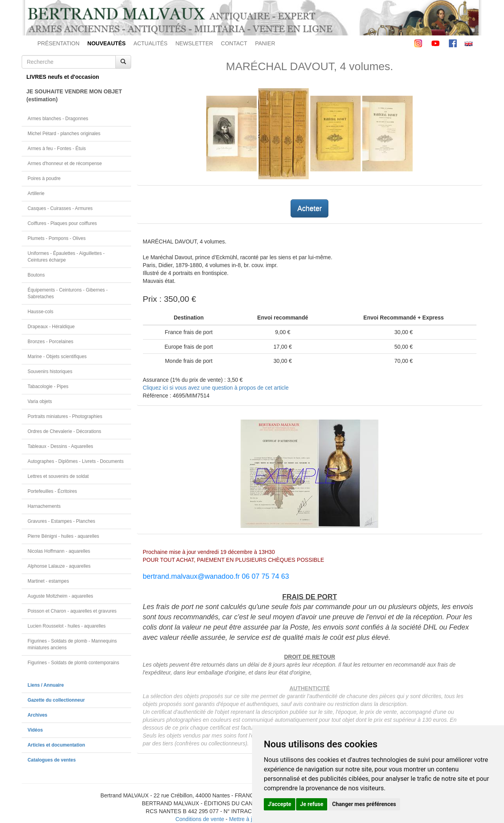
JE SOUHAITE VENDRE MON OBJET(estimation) (74, 95)
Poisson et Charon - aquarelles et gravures (72, 611)
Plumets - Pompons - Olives (57, 238)
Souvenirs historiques (50, 372)
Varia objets (40, 401)
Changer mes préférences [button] (364, 804)
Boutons (36, 275)
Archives (37, 715)
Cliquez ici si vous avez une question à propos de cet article (216, 388)
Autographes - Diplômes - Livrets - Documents (76, 461)
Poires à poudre (44, 178)
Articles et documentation (56, 745)
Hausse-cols (40, 312)
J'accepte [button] (280, 804)
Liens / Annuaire (46, 685)
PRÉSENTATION (58, 43)
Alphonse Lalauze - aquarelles (59, 566)
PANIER (265, 43)
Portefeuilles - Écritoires (52, 491)
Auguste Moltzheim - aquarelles (60, 596)
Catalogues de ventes (52, 760)
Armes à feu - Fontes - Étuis (57, 149)
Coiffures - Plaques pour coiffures (62, 223)
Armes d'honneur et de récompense (65, 163)
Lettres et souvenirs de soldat (58, 476)
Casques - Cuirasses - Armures (60, 208)
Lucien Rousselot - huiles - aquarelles (67, 626)
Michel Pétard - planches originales (64, 134)
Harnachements (44, 506)
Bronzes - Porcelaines (50, 342)
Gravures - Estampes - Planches (61, 521)
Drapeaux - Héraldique (51, 327)
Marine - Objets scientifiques (57, 357)
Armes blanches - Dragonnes (58, 119)
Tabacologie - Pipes (48, 386)
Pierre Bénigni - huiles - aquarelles (63, 536)
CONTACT (234, 43)
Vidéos (35, 730)
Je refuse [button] (312, 804)
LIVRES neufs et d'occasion (63, 77)
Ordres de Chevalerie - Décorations (64, 431)
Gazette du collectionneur (56, 700)
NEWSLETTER (194, 43)
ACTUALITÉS (150, 43)
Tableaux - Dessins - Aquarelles (60, 446)
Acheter (309, 208)
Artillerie (36, 193)
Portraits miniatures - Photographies (65, 416)
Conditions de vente (200, 819)
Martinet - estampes (48, 581)
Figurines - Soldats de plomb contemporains (73, 663)
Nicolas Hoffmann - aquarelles (59, 551)
